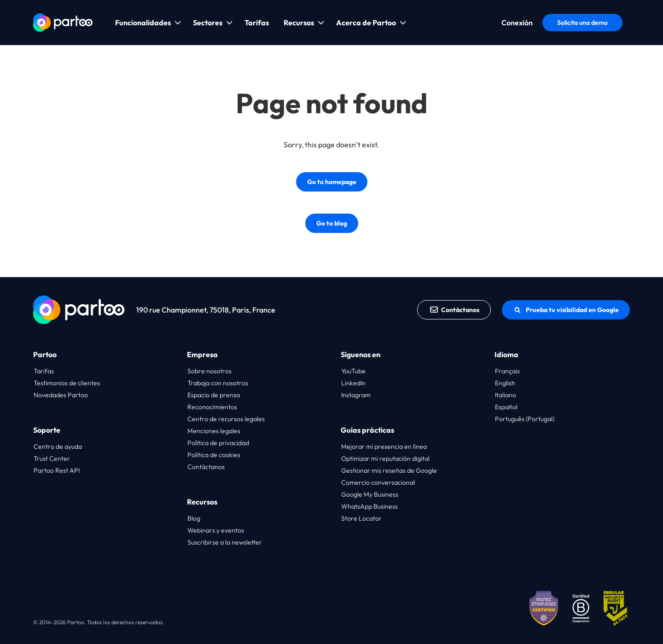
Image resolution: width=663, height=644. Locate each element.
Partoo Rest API (57, 470)
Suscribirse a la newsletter (225, 542)
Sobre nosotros (209, 371)
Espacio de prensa (214, 395)
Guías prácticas (367, 430)
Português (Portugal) (525, 419)
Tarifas (257, 23)
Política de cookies (214, 455)
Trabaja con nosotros (218, 383)
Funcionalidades (143, 23)
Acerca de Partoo (366, 23)
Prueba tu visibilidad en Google (566, 310)
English (505, 383)
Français (507, 371)
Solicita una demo (582, 23)
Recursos (299, 23)
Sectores (208, 23)
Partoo (45, 354)
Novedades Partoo (61, 395)
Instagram (356, 395)
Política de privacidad (218, 443)
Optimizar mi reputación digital (385, 458)
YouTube (353, 371)
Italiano (506, 395)
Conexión (517, 23)
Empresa (202, 354)
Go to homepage (332, 182)
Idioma (506, 354)
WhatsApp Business (369, 506)
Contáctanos (454, 310)
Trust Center (52, 458)
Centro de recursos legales (226, 419)
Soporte (47, 430)
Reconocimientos (212, 407)
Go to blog (332, 223)
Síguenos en (361, 354)
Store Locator (361, 518)
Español (506, 407)
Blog (194, 518)
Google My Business (370, 494)
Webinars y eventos (216, 530)
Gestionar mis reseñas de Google (389, 470)
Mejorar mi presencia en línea (384, 447)
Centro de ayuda (58, 447)
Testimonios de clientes (67, 383)
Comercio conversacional (378, 482)
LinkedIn (353, 383)
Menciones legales (214, 431)
